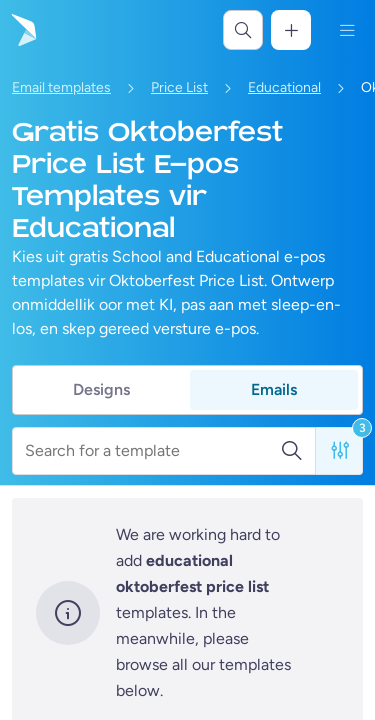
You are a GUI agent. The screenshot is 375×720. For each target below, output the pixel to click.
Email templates (61, 87)
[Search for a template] (152, 451)
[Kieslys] (347, 30)
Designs (101, 389)
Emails (274, 389)
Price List (179, 87)
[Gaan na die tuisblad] (22, 30)
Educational (284, 87)
